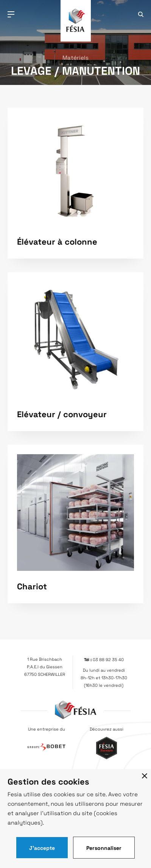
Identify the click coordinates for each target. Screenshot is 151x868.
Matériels (75, 57)
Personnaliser (104, 848)
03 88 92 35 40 (108, 659)
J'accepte (42, 848)
